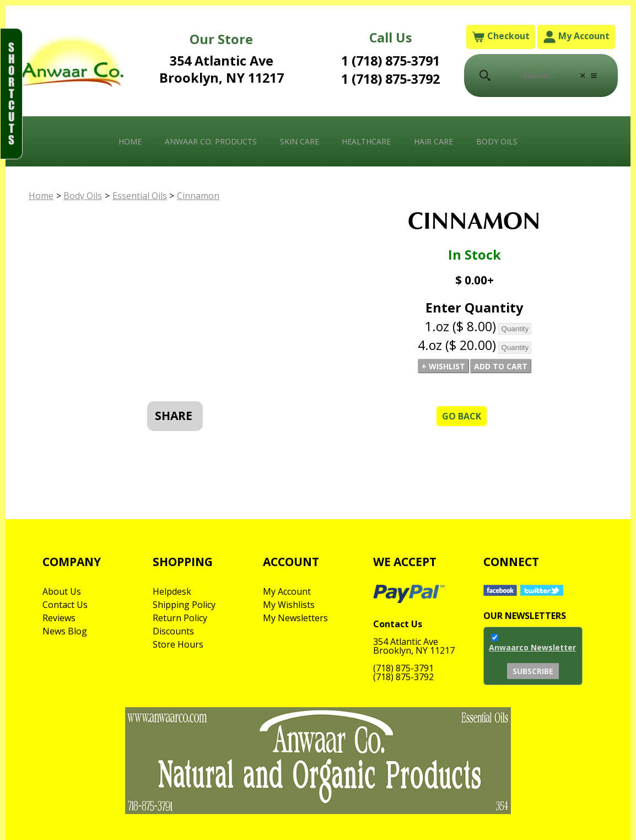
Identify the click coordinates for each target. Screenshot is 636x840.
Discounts (173, 631)
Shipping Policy (184, 605)
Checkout (501, 37)
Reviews (59, 618)
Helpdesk (172, 591)
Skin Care (300, 141)
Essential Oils (140, 196)
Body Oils (497, 141)
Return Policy (180, 618)
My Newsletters (295, 618)
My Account (576, 37)
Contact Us (65, 605)
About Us (62, 591)
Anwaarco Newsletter (532, 647)
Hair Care (433, 141)
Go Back (462, 416)
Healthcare (366, 141)
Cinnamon (198, 196)
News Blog (65, 631)
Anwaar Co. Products (211, 141)
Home (130, 141)
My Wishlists (289, 605)
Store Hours (178, 644)
